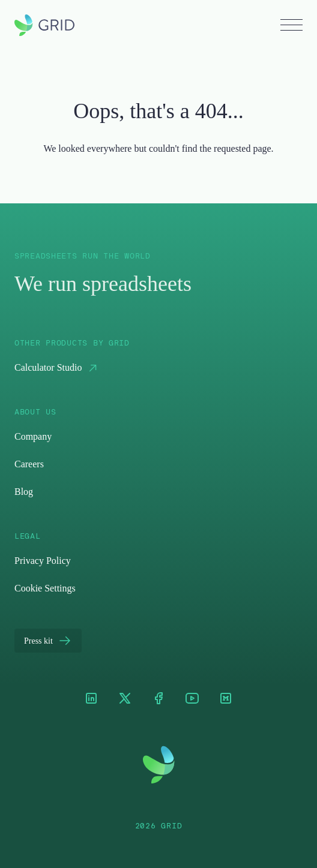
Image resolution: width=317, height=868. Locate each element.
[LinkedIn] (91, 699)
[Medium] (226, 699)
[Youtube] (192, 699)
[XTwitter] (125, 699)
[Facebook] (158, 699)
